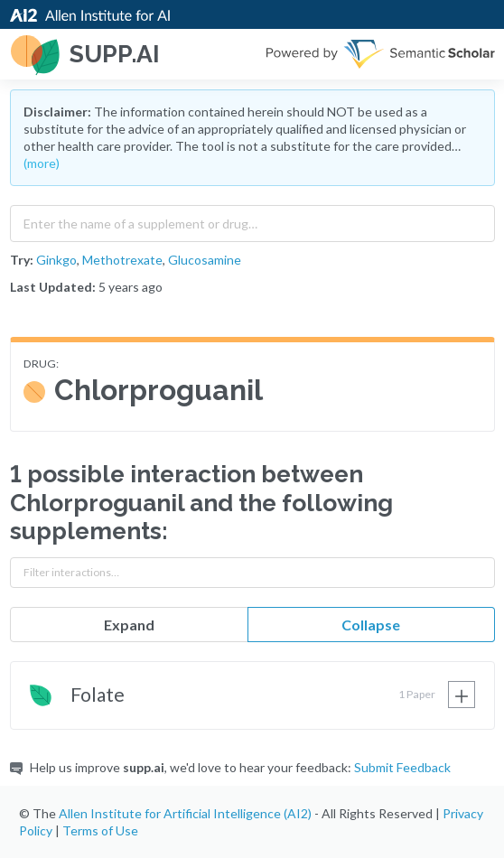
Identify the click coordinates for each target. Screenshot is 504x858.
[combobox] (252, 219)
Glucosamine (205, 260)
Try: (22, 260)
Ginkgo (56, 260)
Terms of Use (100, 830)
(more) (42, 163)
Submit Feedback (402, 767)
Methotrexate (122, 260)
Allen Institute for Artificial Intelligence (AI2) (185, 813)
